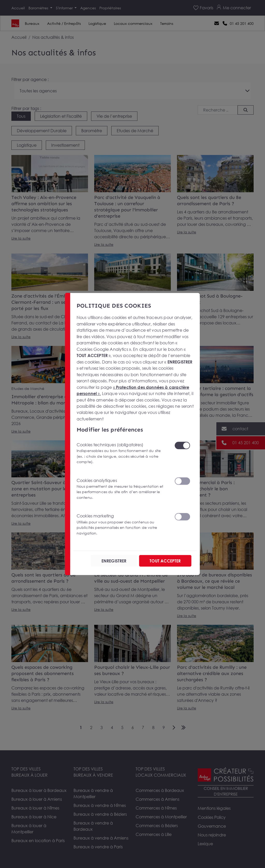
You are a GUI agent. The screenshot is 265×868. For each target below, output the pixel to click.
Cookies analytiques (122, 489)
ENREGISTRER (114, 561)
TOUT (165, 561)
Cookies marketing (122, 525)
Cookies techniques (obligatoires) (122, 453)
